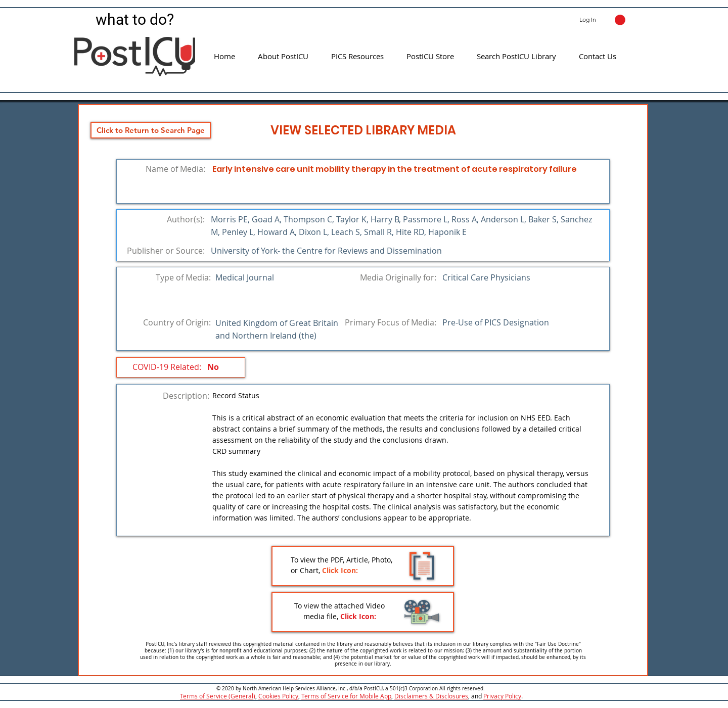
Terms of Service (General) (218, 696)
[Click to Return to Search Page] (151, 130)
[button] (620, 20)
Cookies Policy (278, 696)
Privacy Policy (502, 696)
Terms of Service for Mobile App (346, 696)
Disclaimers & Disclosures (431, 696)
